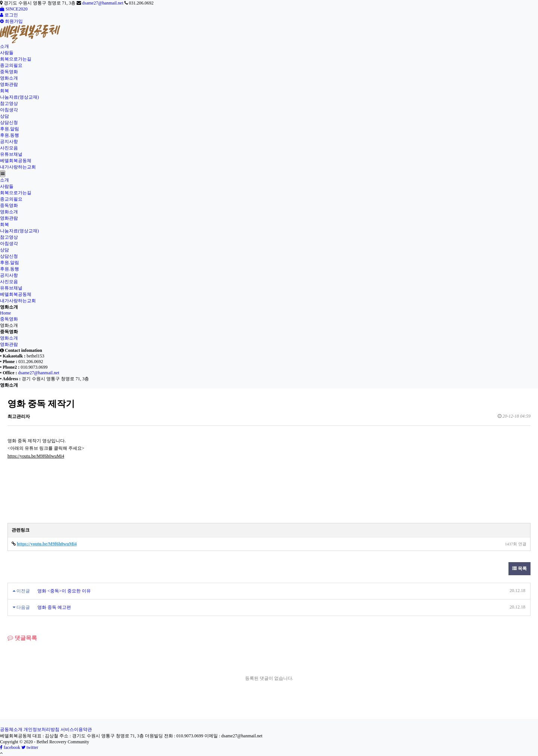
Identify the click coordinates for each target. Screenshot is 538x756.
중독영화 (9, 72)
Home (5, 313)
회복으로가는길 (16, 59)
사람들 (7, 53)
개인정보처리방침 (41, 729)
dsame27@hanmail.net (103, 3)
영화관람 (9, 84)
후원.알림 (10, 129)
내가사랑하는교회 (18, 167)
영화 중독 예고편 (54, 607)
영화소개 (9, 78)
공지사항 (9, 142)
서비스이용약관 (76, 729)
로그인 (9, 15)
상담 (4, 116)
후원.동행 (10, 135)
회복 (4, 91)
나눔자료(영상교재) (19, 97)
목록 (520, 568)
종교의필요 (11, 65)
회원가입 (11, 21)
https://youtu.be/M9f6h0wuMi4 (36, 456)
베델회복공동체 (16, 161)
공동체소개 (11, 729)
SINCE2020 (14, 9)
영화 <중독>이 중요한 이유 (64, 591)
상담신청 (9, 123)
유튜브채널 (11, 154)
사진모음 (9, 148)
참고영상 (9, 103)
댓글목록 (22, 638)
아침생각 (9, 110)
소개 (4, 46)
